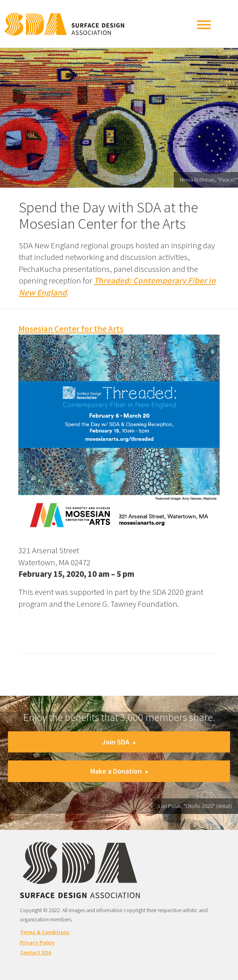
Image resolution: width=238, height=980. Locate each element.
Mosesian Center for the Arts (71, 329)
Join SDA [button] (119, 742)
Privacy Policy (37, 942)
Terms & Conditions (45, 932)
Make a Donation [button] (119, 771)
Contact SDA (36, 952)
